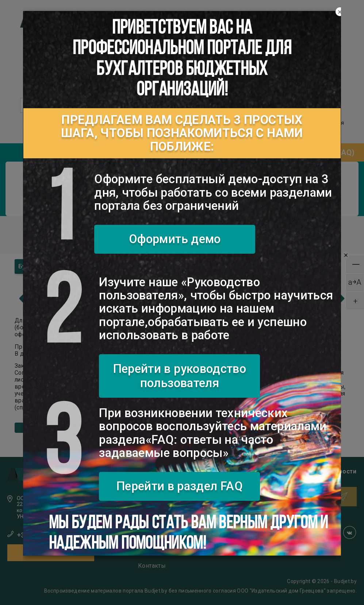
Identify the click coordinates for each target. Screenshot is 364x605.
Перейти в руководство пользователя (180, 376)
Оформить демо (175, 239)
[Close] (340, 12)
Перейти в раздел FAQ (180, 486)
